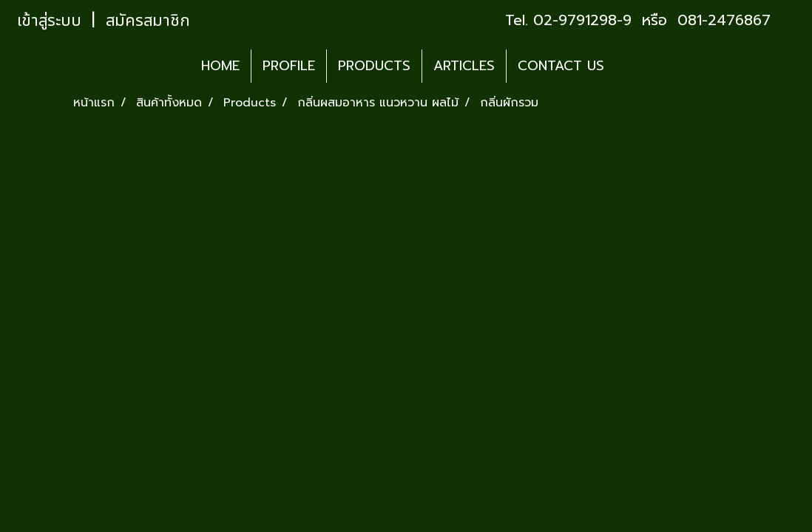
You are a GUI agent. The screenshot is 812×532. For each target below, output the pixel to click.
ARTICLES (464, 66)
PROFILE (289, 66)
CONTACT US (561, 66)
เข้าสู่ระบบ (49, 21)
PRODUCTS (374, 66)
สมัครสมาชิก (148, 21)
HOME (220, 66)
